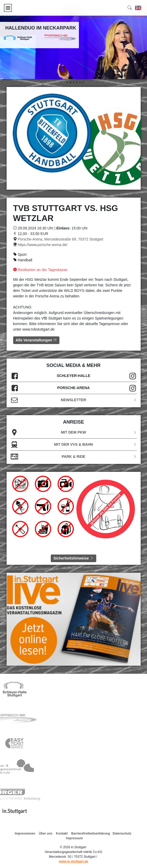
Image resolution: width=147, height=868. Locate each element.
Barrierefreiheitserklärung (91, 833)
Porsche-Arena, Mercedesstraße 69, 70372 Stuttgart (60, 239)
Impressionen (25, 833)
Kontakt (62, 833)
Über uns (45, 833)
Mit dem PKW (74, 432)
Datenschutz (122, 833)
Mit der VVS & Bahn (74, 445)
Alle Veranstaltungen (36, 340)
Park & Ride (74, 457)
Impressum (74, 838)
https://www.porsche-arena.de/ (42, 245)
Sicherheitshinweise (73, 558)
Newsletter (74, 400)
